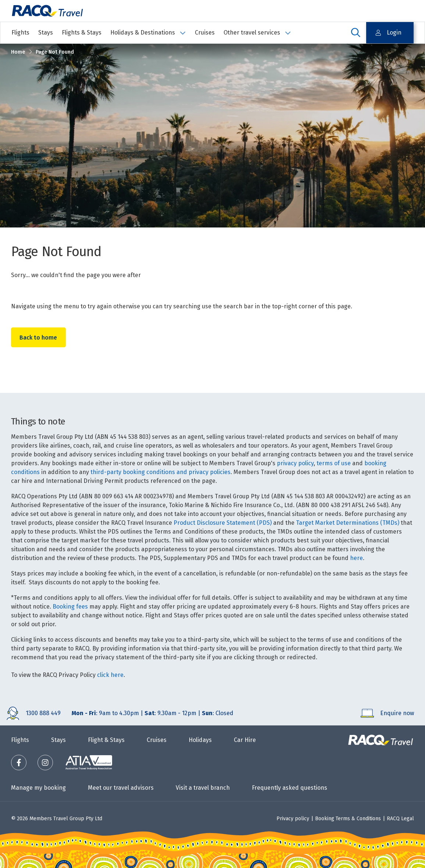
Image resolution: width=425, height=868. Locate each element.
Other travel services (257, 33)
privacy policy (295, 463)
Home (18, 52)
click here (110, 675)
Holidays (200, 740)
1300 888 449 (43, 713)
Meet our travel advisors (121, 788)
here (356, 558)
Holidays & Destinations (148, 33)
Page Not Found (55, 52)
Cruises (205, 33)
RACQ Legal (400, 819)
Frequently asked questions (290, 788)
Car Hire (245, 740)
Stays (46, 33)
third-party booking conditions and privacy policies (160, 472)
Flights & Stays (82, 33)
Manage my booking (38, 788)
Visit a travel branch (203, 788)
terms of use (334, 463)
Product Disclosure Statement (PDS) (223, 523)
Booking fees (70, 607)
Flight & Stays (106, 740)
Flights (20, 33)
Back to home (39, 338)
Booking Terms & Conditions (348, 819)
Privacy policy (293, 819)
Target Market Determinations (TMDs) (348, 523)
